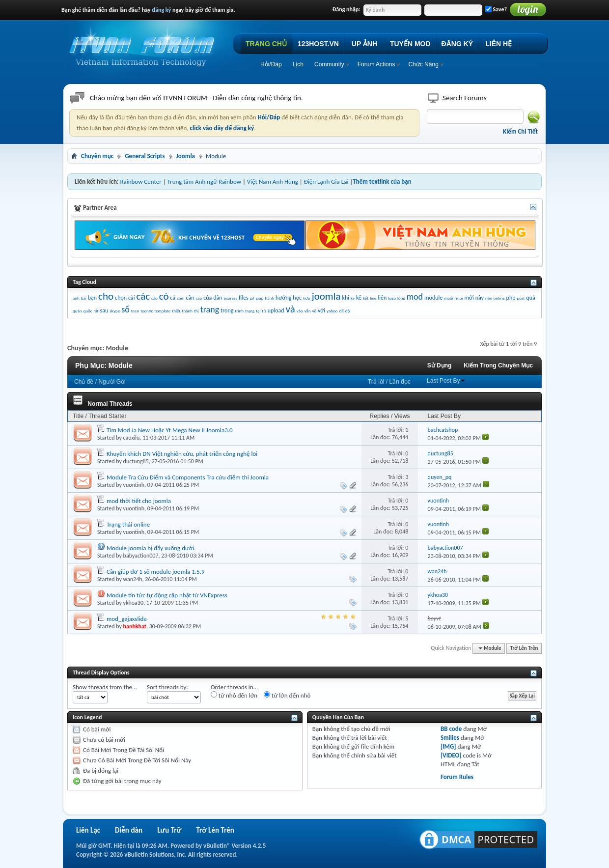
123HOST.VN (318, 44)
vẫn (308, 311)
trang (210, 309)
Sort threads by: (167, 687)
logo (392, 298)
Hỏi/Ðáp (271, 64)
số (125, 309)
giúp (260, 298)
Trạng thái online (128, 524)
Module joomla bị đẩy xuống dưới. (151, 548)
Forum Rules (457, 777)
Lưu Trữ (169, 830)
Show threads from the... (105, 687)
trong (227, 310)
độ (348, 311)
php (511, 298)
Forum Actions (376, 64)
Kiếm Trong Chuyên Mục (498, 365)
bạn (92, 298)
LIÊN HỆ (498, 44)
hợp (307, 298)
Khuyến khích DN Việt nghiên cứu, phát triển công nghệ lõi (182, 454)
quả (530, 298)
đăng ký (161, 10)
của (208, 298)
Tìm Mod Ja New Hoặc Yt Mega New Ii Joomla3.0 (170, 430)
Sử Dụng (440, 365)
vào (300, 311)
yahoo (332, 311)
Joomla (186, 156)
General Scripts (145, 156)
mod (415, 297)
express (231, 298)
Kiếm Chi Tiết (520, 131)
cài (131, 298)
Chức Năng (423, 64)
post (521, 298)
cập (199, 298)
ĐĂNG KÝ (457, 44)
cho (106, 296)
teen (135, 311)
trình (239, 311)
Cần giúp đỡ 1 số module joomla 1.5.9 (156, 572)
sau (104, 310)
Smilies (450, 738)
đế (341, 311)
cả (173, 298)
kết (366, 298)
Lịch (298, 64)
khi (346, 298)
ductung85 (136, 461)
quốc (87, 311)
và (291, 309)
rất (96, 311)
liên (383, 298)
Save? (496, 9)
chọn (121, 298)
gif (252, 298)
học (297, 298)
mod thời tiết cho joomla (139, 501)
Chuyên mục (97, 156)
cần (190, 298)
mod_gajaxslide (127, 619)
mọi (460, 298)
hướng (283, 298)
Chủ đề (84, 382)
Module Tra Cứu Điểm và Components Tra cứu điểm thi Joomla (188, 477)
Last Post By (446, 381)
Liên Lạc (88, 830)
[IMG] (448, 746)
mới (469, 298)
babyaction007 (141, 556)
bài (84, 298)
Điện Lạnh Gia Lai (326, 182)
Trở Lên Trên (524, 648)
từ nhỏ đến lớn (234, 695)
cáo (154, 298)
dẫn (218, 298)
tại (258, 311)
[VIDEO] (451, 755)
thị (196, 311)
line (373, 298)
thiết (176, 311)
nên (489, 298)
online (499, 298)
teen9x (147, 311)
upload (276, 310)
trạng (250, 311)
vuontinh (134, 485)
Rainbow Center (140, 182)
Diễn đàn (129, 830)
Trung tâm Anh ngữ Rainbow (204, 182)
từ (264, 311)
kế (359, 298)
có (164, 296)
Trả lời (376, 382)
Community (329, 64)
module (433, 298)
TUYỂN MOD (410, 44)
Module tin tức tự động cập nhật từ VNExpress (167, 595)
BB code (451, 729)
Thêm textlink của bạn (382, 182)
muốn (449, 298)
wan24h (133, 579)
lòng (401, 298)
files (244, 298)
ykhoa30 (133, 603)
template (162, 311)
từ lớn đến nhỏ (287, 695)
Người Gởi (112, 382)
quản (77, 311)
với (321, 310)
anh (76, 298)
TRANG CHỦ (266, 44)
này (480, 298)
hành (270, 298)
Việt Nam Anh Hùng (273, 182)
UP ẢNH (364, 44)
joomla (326, 296)
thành (187, 311)
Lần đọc (400, 382)
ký (353, 298)
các (143, 296)
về (314, 311)
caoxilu (132, 438)
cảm (180, 298)
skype (115, 311)
